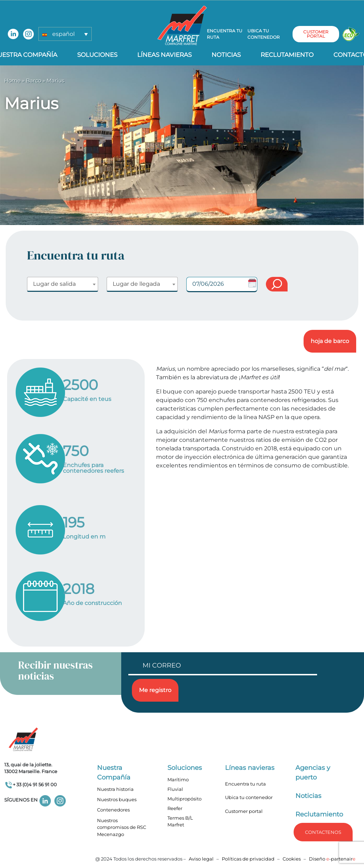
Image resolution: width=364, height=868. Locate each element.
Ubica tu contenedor (264, 34)
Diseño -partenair (332, 859)
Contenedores (113, 810)
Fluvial (175, 789)
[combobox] (63, 284)
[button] (65, 34)
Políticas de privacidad (248, 859)
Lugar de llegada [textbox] (136, 284)
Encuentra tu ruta (225, 34)
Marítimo (178, 779)
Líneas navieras (164, 55)
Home (12, 81)
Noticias (226, 55)
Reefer (175, 808)
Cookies (292, 859)
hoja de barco (330, 341)
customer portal (316, 34)
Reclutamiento (287, 55)
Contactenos (323, 832)
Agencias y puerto (313, 773)
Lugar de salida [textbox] (54, 284)
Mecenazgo (111, 834)
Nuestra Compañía (114, 773)
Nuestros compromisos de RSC (122, 824)
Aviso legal (201, 859)
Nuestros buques (117, 799)
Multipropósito (184, 799)
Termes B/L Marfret (180, 821)
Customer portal (244, 811)
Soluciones (97, 55)
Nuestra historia (115, 789)
